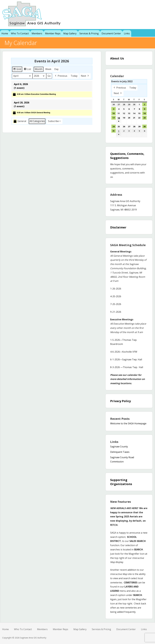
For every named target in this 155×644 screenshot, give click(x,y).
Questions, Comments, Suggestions (127, 156)
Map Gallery (70, 33)
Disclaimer (118, 227)
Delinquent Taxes (120, 452)
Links (127, 33)
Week (48, 69)
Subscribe (55, 121)
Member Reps (53, 33)
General (20, 121)
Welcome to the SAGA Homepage (128, 423)
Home (5, 33)
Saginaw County (119, 447)
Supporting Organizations (121, 482)
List (28, 70)
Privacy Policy (120, 401)
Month (39, 69)
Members (37, 33)
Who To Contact (20, 33)
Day (56, 69)
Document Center (111, 33)
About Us (117, 58)
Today (74, 76)
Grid (17, 70)
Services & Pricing (89, 33)
